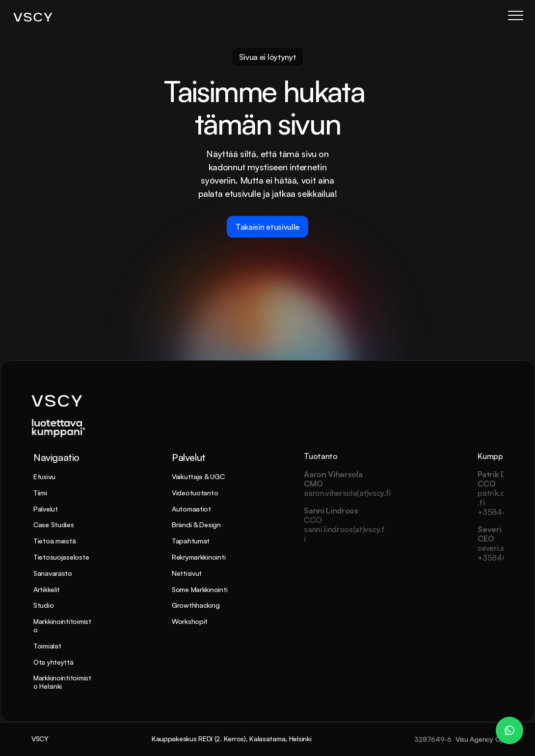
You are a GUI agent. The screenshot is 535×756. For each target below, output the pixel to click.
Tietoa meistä (54, 541)
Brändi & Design (196, 525)
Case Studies (54, 525)
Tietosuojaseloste (61, 557)
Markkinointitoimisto (62, 625)
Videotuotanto (195, 493)
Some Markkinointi (200, 589)
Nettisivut (187, 573)
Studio (43, 605)
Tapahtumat (191, 541)
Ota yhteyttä (53, 662)
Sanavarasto (53, 573)
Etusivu (44, 476)
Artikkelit (47, 589)
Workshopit (190, 621)
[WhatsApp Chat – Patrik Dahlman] (509, 730)
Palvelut (46, 509)
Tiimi (40, 493)
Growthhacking (196, 605)
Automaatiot (191, 509)
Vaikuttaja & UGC (198, 476)
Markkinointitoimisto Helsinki (62, 682)
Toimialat (47, 646)
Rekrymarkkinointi (199, 557)
